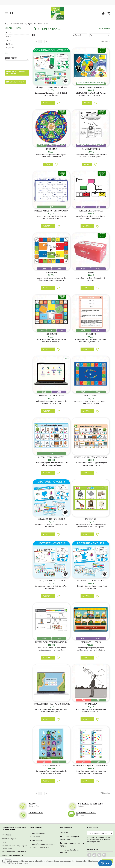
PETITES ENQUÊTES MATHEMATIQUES (51, 642)
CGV (5, 842)
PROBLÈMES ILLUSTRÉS (91, 642)
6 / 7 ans (9, 33)
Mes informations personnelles (44, 844)
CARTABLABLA (91, 704)
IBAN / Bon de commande (13, 855)
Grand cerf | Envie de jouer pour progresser (15, 847)
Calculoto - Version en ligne (51, 396)
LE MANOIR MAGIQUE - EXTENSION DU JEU (91, 766)
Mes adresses (37, 840)
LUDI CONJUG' (51, 334)
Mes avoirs (36, 837)
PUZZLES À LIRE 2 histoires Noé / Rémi (51, 211)
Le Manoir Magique (51, 766)
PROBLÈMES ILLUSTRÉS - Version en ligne (51, 704)
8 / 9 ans (9, 40)
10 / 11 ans (10, 48)
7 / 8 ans (9, 36)
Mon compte (36, 828)
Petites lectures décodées (51, 457)
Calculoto (91, 334)
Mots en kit (91, 519)
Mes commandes (38, 833)
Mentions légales (10, 839)
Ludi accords (91, 396)
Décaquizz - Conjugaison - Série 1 (51, 88)
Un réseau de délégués (90, 804)
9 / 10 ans (10, 44)
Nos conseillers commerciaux (15, 852)
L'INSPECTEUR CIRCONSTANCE (91, 88)
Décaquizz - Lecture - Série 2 (51, 519)
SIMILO (91, 273)
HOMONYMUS (51, 149)
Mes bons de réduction (41, 848)
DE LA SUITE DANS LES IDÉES (91, 211)
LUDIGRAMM (51, 273)
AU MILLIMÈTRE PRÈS (91, 149)
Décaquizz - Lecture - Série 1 (91, 581)
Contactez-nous (9, 835)
